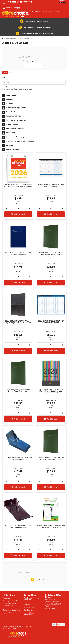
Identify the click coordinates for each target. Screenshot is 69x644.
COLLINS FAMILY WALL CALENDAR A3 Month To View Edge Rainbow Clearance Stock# (51, 391)
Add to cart (19, 214)
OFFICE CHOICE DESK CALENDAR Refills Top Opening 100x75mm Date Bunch (18, 186)
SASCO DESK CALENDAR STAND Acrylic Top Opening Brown (18, 527)
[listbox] (34, 65)
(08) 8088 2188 (56, 604)
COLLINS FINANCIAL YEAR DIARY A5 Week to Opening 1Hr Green (51, 459)
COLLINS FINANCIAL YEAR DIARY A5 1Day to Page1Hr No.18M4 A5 (51, 254)
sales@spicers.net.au (53, 608)
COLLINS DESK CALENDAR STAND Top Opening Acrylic (18, 459)
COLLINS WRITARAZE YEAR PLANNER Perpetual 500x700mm (51, 322)
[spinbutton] (18, 208)
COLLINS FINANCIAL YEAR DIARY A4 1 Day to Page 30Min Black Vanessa (18, 322)
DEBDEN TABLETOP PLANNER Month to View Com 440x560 (51, 186)
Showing (24, 57)
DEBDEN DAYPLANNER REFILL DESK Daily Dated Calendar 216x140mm (51, 527)
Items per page (29, 61)
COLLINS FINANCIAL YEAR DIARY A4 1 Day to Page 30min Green (18, 390)
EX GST (59, 3)
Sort (3, 78)
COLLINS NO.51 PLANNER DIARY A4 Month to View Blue (18, 254)
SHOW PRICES (62, 1)
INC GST (61, 3)
